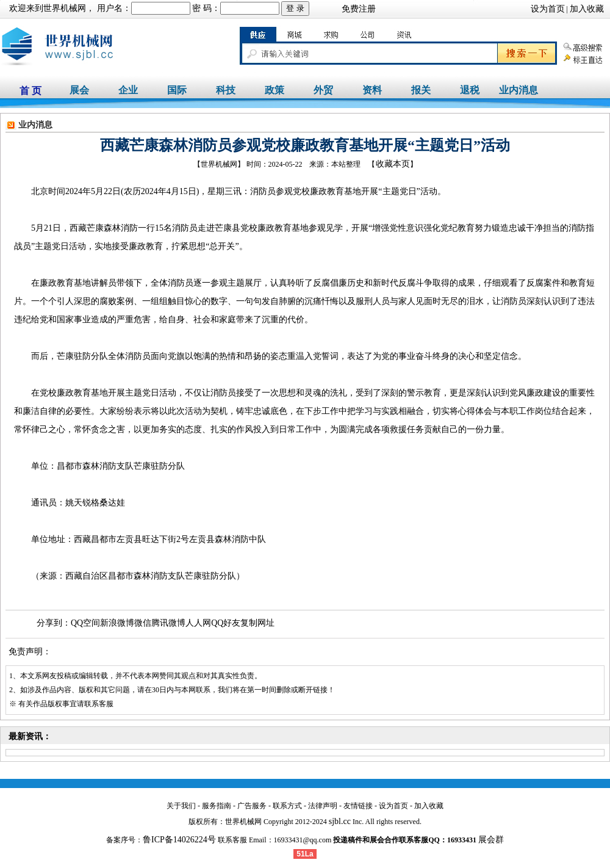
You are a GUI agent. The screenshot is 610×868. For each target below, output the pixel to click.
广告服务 (252, 806)
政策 (274, 90)
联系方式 (287, 806)
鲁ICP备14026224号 (179, 840)
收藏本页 (393, 164)
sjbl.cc (340, 821)
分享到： (54, 623)
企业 (128, 90)
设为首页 (548, 9)
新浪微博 (117, 623)
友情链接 (358, 806)
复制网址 (257, 623)
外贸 (323, 90)
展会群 (491, 840)
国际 (177, 90)
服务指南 (217, 806)
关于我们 (181, 806)
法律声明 (323, 806)
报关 (421, 90)
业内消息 (518, 90)
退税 (470, 90)
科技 (226, 90)
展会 (79, 90)
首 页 (30, 91)
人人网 (198, 623)
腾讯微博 (168, 623)
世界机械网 (65, 8)
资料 (372, 90)
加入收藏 (587, 9)
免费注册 (359, 9)
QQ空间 (85, 623)
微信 (143, 623)
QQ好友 (226, 623)
